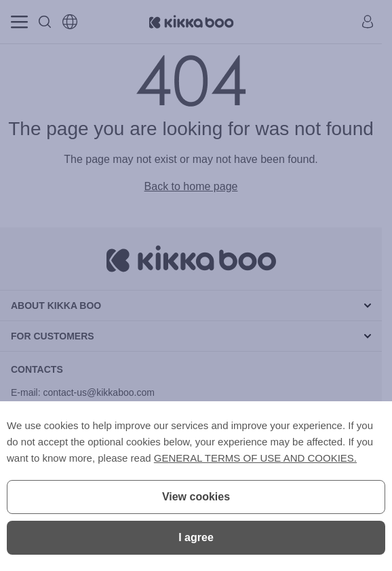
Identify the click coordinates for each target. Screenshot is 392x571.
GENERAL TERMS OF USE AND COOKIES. (255, 458)
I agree (196, 537)
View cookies (196, 497)
